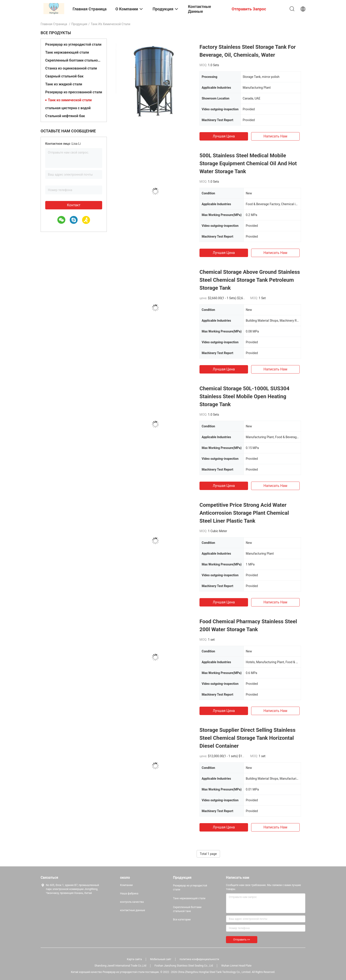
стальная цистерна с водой (68, 108)
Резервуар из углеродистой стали (73, 44)
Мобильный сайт (161, 959)
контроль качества (132, 902)
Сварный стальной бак (64, 76)
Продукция (79, 24)
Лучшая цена (224, 136)
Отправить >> (242, 940)
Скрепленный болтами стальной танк (74, 60)
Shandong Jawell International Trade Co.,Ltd (120, 966)
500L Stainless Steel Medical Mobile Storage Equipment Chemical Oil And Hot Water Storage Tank (248, 163)
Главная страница (54, 24)
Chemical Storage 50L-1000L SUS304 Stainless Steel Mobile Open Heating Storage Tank (244, 396)
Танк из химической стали (70, 100)
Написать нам (275, 136)
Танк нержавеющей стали (67, 52)
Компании (126, 885)
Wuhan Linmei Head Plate (236, 966)
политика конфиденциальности (199, 959)
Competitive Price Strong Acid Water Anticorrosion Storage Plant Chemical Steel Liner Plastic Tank (244, 513)
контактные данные (133, 910)
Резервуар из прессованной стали (74, 92)
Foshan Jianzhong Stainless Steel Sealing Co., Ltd (184, 966)
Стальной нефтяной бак (65, 116)
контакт (74, 205)
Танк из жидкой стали (64, 84)
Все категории (182, 920)
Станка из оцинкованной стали (71, 68)
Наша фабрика (129, 894)
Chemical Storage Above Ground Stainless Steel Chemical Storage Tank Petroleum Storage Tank (250, 280)
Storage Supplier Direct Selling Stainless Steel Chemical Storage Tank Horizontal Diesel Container (247, 738)
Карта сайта (134, 959)
